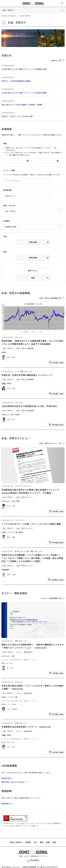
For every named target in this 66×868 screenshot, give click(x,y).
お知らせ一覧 (56, 60)
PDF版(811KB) (57, 425)
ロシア (23, 551)
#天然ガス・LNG (8, 415)
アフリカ (18, 486)
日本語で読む (8, 778)
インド (23, 520)
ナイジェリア (27, 486)
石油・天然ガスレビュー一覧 (50, 443)
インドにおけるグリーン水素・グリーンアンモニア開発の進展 (31, 524)
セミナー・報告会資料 (24, 652)
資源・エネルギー (10, 206)
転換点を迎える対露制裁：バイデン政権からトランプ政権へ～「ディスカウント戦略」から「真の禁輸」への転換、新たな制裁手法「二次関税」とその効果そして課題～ (32, 558)
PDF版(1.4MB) (57, 363)
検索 (33, 278)
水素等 (28, 842)
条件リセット (33, 271)
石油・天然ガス (8, 10)
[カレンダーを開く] (28, 161)
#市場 (4, 352)
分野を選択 (33, 242)
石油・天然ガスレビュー (25, 497)
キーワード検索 (9, 170)
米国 (32, 551)
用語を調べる (8, 804)
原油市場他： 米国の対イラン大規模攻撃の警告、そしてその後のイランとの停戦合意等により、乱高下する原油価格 (32, 342)
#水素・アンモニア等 (9, 532)
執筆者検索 (8, 190)
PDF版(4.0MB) (57, 543)
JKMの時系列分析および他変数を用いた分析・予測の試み (29, 406)
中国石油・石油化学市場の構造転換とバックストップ (27, 375)
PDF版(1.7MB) (57, 394)
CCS (35, 842)
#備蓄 (4, 384)
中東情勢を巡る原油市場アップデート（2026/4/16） (27, 727)
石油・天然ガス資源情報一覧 (50, 298)
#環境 (20, 532)
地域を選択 (33, 258)
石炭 (54, 842)
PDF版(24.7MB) (56, 580)
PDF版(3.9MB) (57, 715)
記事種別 (7, 221)
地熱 (41, 842)
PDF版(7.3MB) (57, 753)
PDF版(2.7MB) (57, 512)
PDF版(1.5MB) (57, 674)
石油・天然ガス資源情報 (25, 348)
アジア (17, 371)
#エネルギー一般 (8, 501)
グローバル (19, 337)
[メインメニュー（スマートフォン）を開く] (62, 3)
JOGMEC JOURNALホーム (10, 16)
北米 (28, 551)
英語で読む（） (15, 782)
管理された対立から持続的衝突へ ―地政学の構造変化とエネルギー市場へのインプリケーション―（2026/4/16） (33, 646)
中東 (16, 641)
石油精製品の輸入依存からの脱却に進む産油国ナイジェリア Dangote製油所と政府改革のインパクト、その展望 (31, 491)
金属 (48, 842)
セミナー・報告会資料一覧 (51, 598)
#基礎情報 (5, 570)
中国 (22, 371)
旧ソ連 (17, 551)
